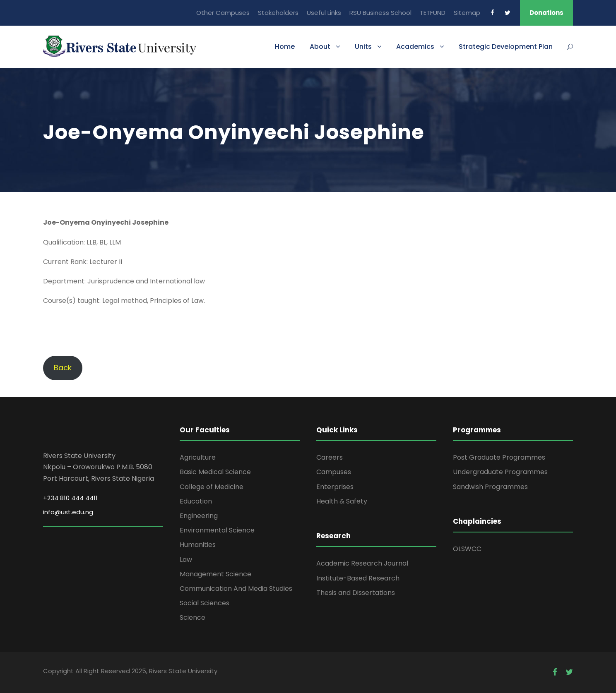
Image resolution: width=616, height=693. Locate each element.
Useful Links (324, 13)
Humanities (198, 545)
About (320, 47)
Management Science (215, 574)
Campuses (334, 472)
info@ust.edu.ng (68, 512)
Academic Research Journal (362, 563)
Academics (415, 47)
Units (363, 47)
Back (63, 368)
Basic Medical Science (215, 472)
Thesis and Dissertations (356, 593)
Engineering (199, 516)
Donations (546, 13)
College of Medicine (212, 487)
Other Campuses (223, 13)
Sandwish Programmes (490, 487)
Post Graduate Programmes (499, 457)
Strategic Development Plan (506, 47)
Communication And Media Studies (236, 589)
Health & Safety (342, 501)
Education (196, 501)
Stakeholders (278, 13)
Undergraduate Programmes (500, 472)
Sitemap (467, 13)
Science (192, 617)
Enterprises (335, 487)
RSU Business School (380, 13)
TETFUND (433, 13)
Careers (330, 457)
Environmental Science (217, 530)
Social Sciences (205, 603)
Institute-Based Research (358, 578)
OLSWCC (467, 549)
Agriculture (198, 457)
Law (186, 560)
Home (285, 47)
